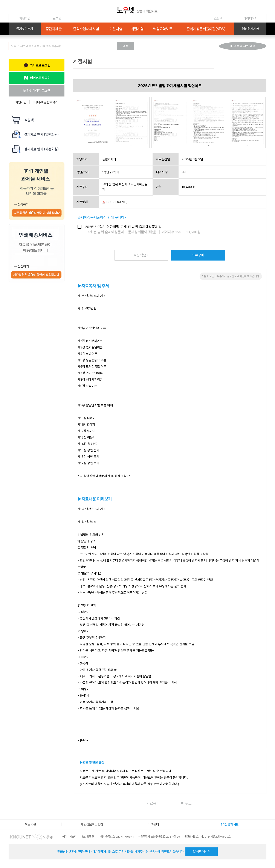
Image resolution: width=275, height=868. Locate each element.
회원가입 (21, 102)
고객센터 (153, 824)
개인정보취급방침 (92, 824)
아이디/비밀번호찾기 (45, 102)
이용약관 (31, 824)
